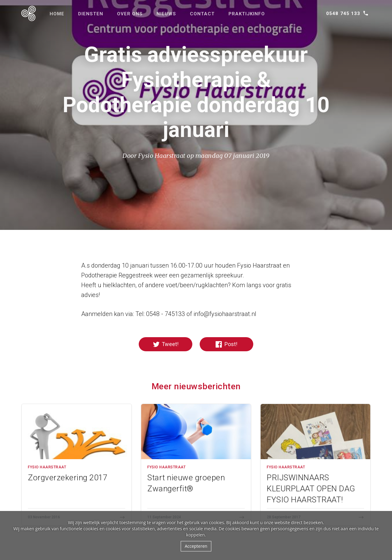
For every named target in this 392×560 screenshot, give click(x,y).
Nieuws (166, 14)
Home (57, 14)
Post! (226, 344)
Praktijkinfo (247, 14)
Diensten (91, 14)
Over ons (130, 14)
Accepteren (196, 546)
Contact (202, 14)
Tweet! (166, 344)
